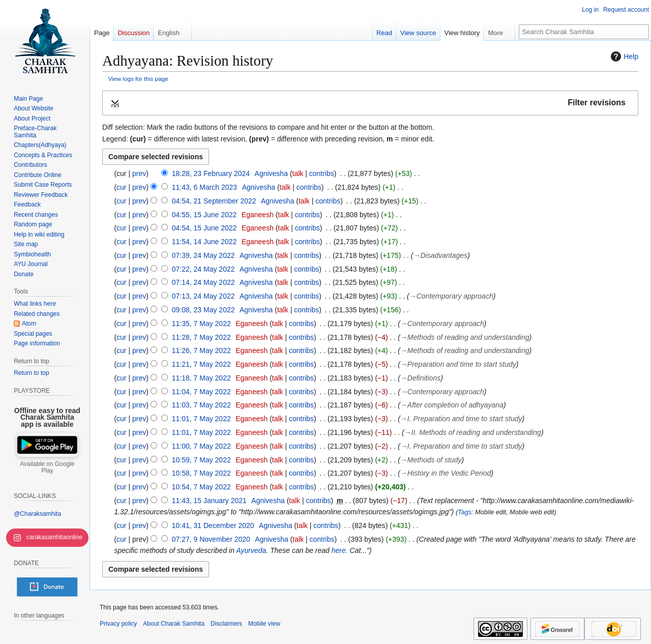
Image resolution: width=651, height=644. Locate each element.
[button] (370, 103)
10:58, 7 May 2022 (201, 473)
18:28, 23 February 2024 (211, 173)
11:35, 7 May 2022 (201, 324)
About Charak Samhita (174, 624)
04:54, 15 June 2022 (204, 228)
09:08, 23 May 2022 (203, 310)
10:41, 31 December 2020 (213, 525)
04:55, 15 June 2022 (204, 215)
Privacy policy (118, 624)
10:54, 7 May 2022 (201, 487)
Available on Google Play (47, 467)
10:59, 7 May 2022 (201, 460)
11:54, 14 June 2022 (204, 242)
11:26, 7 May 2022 (201, 350)
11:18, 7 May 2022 (201, 378)
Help (623, 56)
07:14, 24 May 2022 (203, 282)
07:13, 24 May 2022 (203, 296)
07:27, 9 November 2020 (211, 539)
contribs (322, 173)
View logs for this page (138, 79)
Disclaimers (226, 624)
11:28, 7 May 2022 (201, 337)
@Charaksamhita (37, 514)
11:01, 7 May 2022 (201, 419)
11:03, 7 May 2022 (201, 405)
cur (121, 187)
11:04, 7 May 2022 (201, 392)
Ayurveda (251, 550)
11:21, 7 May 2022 (201, 364)
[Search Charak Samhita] (584, 32)
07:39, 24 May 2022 (203, 255)
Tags (465, 512)
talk (298, 173)
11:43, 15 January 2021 (209, 501)
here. (340, 550)
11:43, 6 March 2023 (204, 187)
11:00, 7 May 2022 (201, 446)
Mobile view (264, 624)
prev (139, 173)
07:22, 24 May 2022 (203, 269)
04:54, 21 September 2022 (214, 201)
